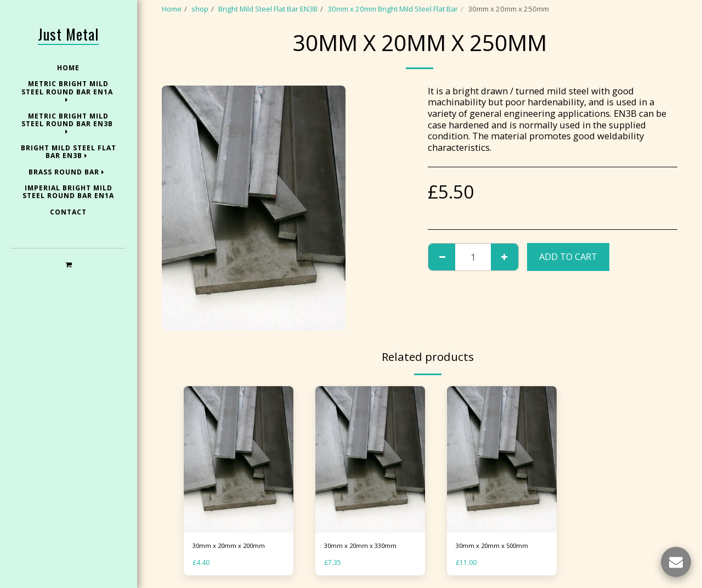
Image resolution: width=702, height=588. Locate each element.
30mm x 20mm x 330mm (365, 546)
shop (200, 9)
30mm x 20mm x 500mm (496, 546)
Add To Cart (568, 256)
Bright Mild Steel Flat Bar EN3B (268, 9)
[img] (239, 459)
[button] (68, 264)
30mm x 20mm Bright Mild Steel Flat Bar (393, 9)
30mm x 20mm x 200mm (233, 546)
